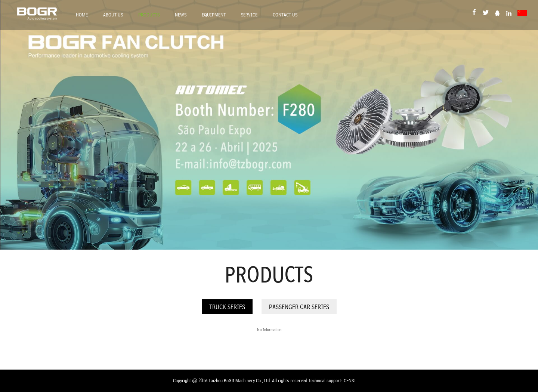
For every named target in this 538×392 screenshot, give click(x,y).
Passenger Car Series (299, 307)
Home (82, 15)
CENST (350, 381)
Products (149, 15)
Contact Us (285, 15)
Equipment (214, 15)
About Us (113, 15)
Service (249, 15)
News (181, 15)
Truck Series (227, 307)
